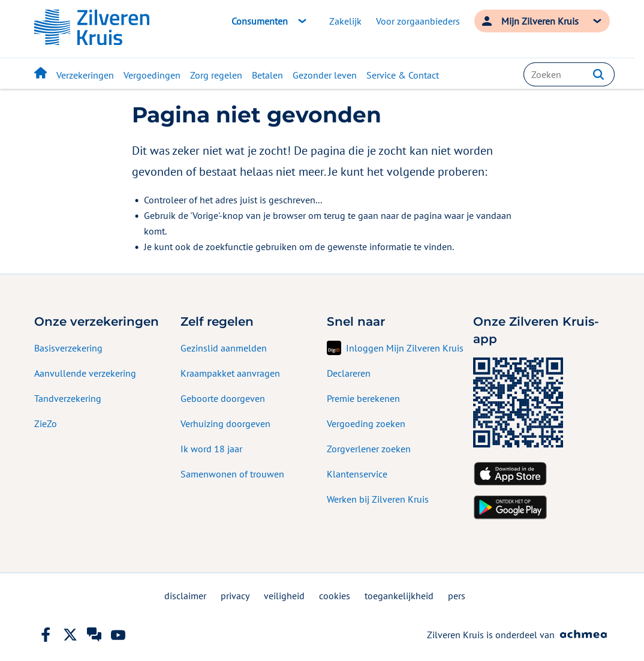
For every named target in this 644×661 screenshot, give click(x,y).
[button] (598, 74)
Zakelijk (345, 21)
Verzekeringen (85, 75)
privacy (235, 596)
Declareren (349, 373)
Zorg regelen (216, 75)
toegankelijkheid (399, 596)
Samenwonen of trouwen (232, 474)
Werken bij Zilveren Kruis (378, 499)
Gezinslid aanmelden (224, 348)
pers (457, 596)
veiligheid (284, 596)
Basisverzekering (68, 348)
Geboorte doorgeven (223, 398)
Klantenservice (357, 474)
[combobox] (569, 74)
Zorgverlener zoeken (369, 449)
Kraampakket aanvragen (230, 373)
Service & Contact (403, 75)
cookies (335, 596)
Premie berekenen (363, 398)
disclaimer (185, 596)
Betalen (267, 75)
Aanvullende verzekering (85, 373)
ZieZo (46, 423)
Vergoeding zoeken (366, 423)
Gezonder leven (325, 75)
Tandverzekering (68, 398)
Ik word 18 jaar (211, 449)
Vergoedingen (152, 75)
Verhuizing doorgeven (225, 423)
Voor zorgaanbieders (418, 21)
